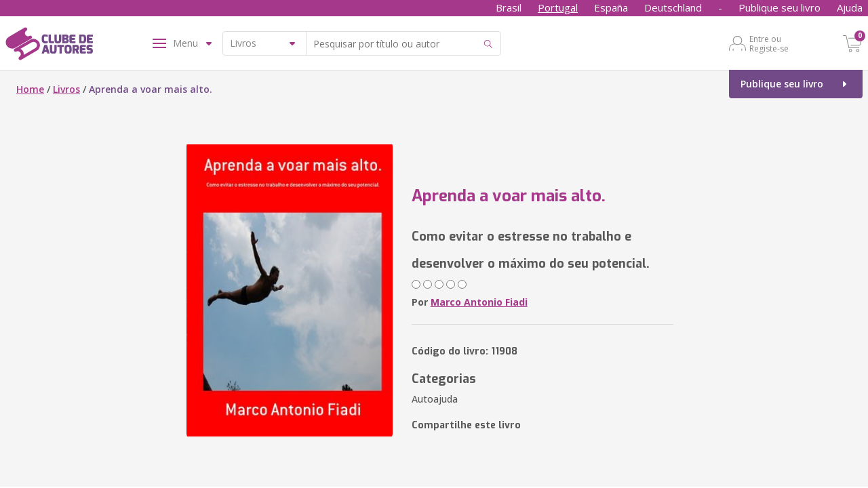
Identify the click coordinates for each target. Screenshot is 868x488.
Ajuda (850, 7)
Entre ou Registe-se (769, 43)
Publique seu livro (780, 7)
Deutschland (673, 7)
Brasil (509, 7)
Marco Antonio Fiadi (479, 302)
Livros (66, 89)
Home (30, 89)
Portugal (558, 7)
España (611, 7)
